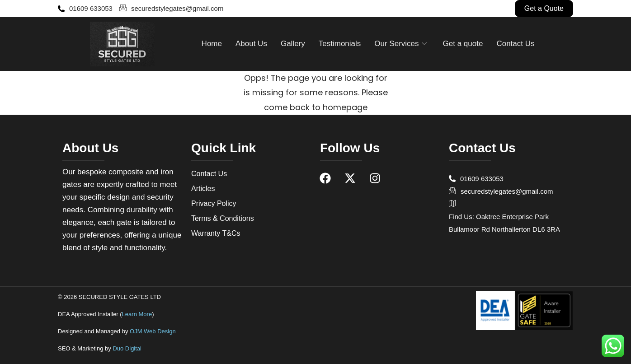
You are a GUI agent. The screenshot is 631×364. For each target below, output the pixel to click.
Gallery (293, 44)
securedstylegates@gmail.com (171, 9)
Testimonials (340, 44)
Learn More (137, 314)
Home (212, 44)
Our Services (400, 44)
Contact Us (515, 44)
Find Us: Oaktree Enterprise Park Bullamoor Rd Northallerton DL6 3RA (504, 215)
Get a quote (463, 44)
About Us (251, 44)
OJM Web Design (153, 331)
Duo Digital (127, 348)
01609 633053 (85, 8)
